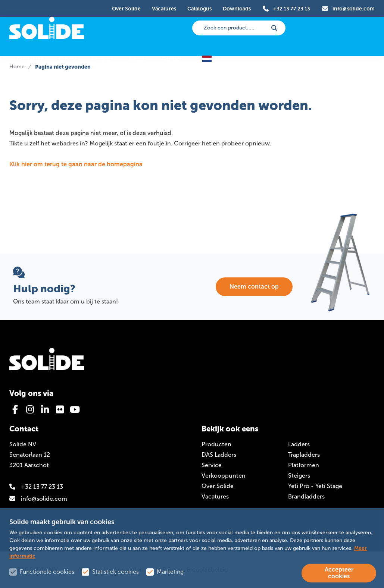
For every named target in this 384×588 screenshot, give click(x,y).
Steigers (299, 476)
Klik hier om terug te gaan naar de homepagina (76, 164)
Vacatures (215, 496)
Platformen (304, 465)
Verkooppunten (224, 476)
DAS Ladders (219, 455)
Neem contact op (254, 287)
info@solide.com (38, 499)
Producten (216, 444)
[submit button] (274, 28)
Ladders (299, 444)
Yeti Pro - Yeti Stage (315, 486)
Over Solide (218, 486)
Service (212, 465)
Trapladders (304, 455)
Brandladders (306, 496)
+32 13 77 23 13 (36, 487)
